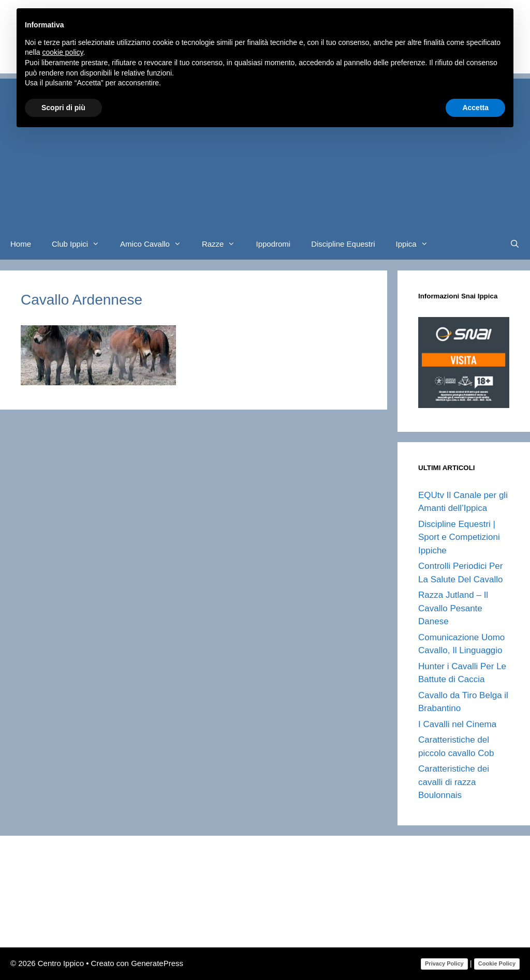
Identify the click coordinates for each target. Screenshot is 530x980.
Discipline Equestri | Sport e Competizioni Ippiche (459, 537)
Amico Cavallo (156, 244)
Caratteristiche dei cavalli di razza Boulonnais (454, 782)
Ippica (417, 244)
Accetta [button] (475, 108)
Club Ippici (81, 244)
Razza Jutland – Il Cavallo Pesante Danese (453, 608)
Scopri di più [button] (63, 108)
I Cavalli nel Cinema (457, 724)
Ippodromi (273, 244)
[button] (99, 244)
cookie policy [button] (62, 52)
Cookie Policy (497, 963)
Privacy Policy (444, 963)
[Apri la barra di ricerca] (515, 244)
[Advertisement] (265, 151)
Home (21, 244)
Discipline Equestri (343, 244)
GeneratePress (157, 963)
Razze (224, 244)
